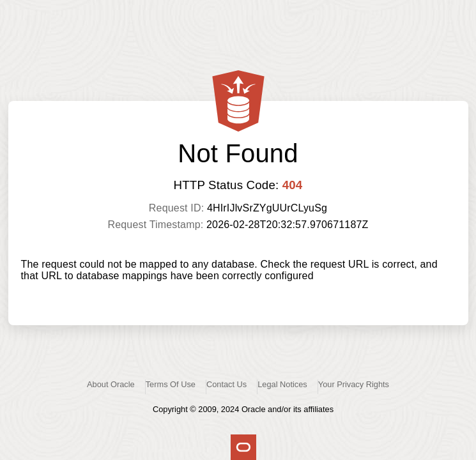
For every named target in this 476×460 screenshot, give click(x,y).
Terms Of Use (171, 384)
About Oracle (111, 384)
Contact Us (226, 384)
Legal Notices (282, 384)
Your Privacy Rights (354, 384)
